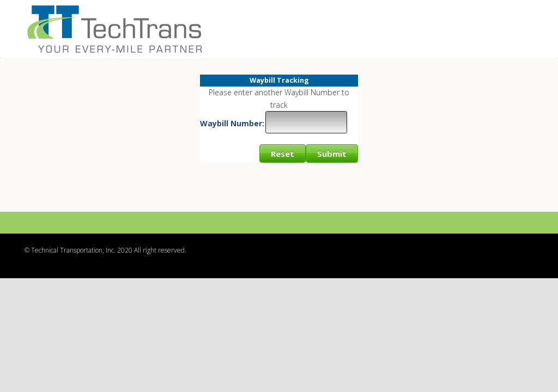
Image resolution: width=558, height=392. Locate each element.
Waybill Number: (232, 123)
